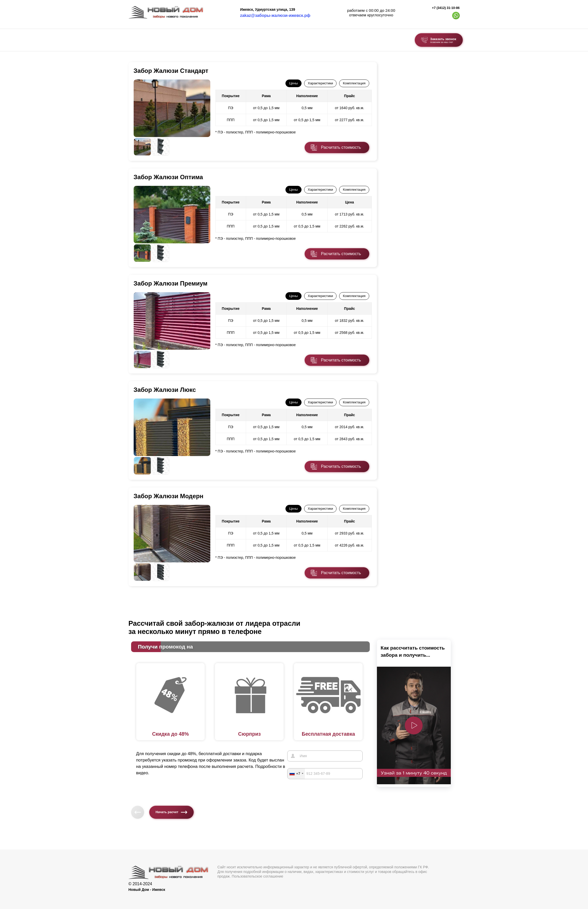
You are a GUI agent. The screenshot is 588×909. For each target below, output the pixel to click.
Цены (293, 83)
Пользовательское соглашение (258, 876)
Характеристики (320, 83)
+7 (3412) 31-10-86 (446, 8)
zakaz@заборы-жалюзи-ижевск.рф (275, 15)
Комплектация (354, 83)
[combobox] (296, 773)
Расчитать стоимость (341, 147)
